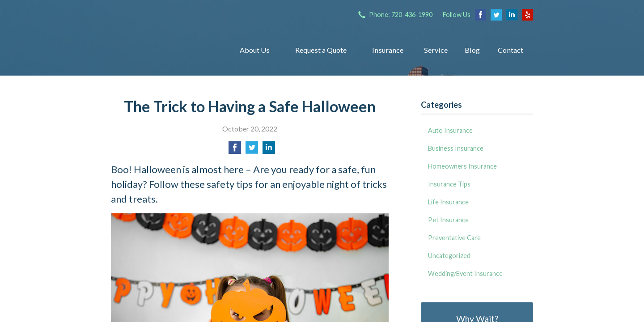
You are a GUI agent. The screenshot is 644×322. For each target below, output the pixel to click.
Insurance (388, 50)
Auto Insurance (450, 130)
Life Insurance (448, 202)
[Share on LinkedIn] (269, 150)
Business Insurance (456, 148)
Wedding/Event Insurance (465, 273)
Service (436, 50)
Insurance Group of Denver (163, 50)
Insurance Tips (449, 184)
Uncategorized (449, 256)
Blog (472, 50)
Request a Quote (321, 50)
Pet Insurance (448, 220)
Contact (511, 50)
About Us (255, 50)
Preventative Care (454, 238)
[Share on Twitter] (252, 150)
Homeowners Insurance (462, 166)
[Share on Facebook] (235, 150)
